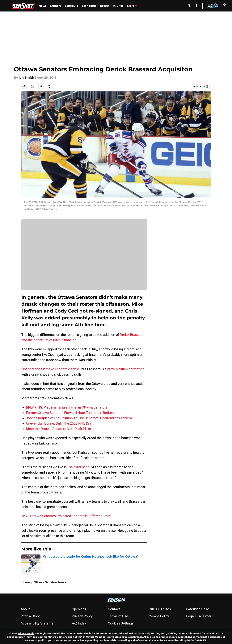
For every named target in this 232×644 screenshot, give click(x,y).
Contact (114, 609)
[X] (189, 5)
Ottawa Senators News (50, 582)
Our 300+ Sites (160, 609)
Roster (105, 6)
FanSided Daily (197, 609)
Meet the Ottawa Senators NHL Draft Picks (58, 429)
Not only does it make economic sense (51, 369)
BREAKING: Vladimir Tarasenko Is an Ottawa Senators (67, 407)
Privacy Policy (82, 616)
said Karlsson (79, 467)
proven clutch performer (126, 369)
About (25, 609)
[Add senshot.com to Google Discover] (201, 86)
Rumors (56, 6)
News (43, 6)
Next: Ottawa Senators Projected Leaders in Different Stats (66, 516)
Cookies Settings (121, 623)
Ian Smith (26, 78)
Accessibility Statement (39, 623)
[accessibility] (224, 5)
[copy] (49, 86)
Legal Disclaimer (199, 616)
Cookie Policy (159, 616)
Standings (89, 6)
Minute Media (26, 633)
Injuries (118, 6)
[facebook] (197, 5)
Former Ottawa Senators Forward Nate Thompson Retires (70, 413)
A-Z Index (79, 623)
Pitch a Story (30, 616)
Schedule (72, 6)
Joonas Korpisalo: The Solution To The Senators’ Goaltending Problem (79, 418)
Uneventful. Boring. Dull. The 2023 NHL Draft (60, 423)
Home (26, 582)
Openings (79, 609)
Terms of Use (118, 616)
